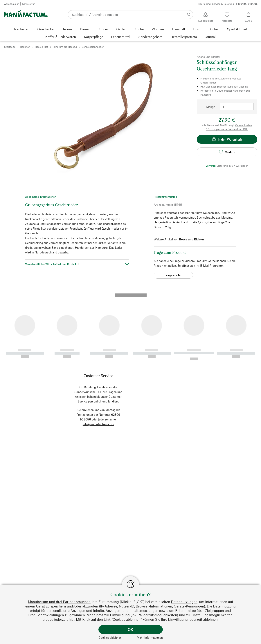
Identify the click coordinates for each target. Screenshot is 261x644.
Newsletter (28, 4)
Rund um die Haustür (65, 47)
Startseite (10, 47)
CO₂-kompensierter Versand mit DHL (227, 129)
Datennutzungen (184, 602)
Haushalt (25, 47)
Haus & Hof (41, 47)
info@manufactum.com (98, 356)
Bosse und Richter (192, 239)
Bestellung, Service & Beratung (228, 4)
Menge (211, 107)
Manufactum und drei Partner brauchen (59, 602)
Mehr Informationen (150, 637)
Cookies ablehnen (110, 637)
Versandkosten (243, 125)
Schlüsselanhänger (93, 47)
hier (72, 619)
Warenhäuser (11, 4)
